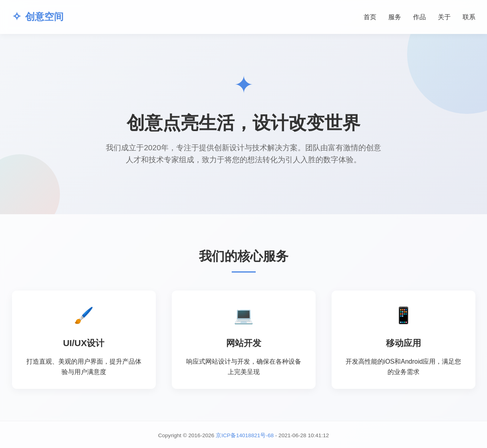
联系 (469, 17)
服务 (395, 17)
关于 (444, 17)
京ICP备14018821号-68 (245, 435)
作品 (419, 17)
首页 (370, 17)
